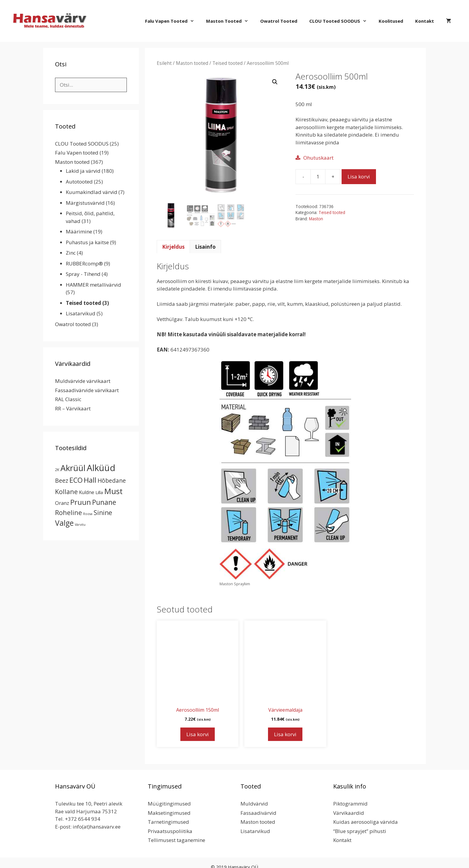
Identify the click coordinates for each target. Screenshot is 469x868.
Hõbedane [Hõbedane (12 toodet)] (112, 481)
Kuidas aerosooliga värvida (366, 822)
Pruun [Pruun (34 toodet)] (81, 502)
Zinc (71, 253)
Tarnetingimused (168, 822)
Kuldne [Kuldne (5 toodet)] (87, 492)
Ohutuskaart (318, 158)
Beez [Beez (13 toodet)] (62, 480)
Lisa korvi (359, 176)
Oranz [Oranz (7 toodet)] (62, 503)
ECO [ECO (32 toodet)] (76, 480)
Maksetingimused (169, 813)
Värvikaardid (349, 813)
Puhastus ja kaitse (87, 242)
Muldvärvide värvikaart (83, 381)
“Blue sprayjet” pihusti (360, 831)
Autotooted (79, 182)
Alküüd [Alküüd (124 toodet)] (101, 468)
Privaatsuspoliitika (170, 831)
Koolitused (391, 21)
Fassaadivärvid (258, 813)
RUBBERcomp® (84, 263)
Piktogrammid (350, 804)
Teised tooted (227, 63)
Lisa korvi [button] (198, 734)
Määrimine (79, 231)
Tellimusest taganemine (176, 840)
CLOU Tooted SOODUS (341, 21)
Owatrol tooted (279, 21)
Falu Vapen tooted (173, 21)
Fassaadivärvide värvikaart (87, 390)
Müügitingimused (169, 804)
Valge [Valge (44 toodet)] (64, 523)
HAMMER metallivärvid (93, 285)
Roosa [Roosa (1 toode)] (88, 514)
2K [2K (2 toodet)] (57, 470)
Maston (316, 219)
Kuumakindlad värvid (92, 192)
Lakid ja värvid (83, 171)
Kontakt (425, 21)
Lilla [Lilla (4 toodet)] (99, 492)
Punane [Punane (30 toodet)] (104, 502)
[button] (275, 82)
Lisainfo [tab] (205, 247)
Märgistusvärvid (85, 203)
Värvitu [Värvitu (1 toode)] (80, 525)
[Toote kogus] (318, 177)
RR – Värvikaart (73, 408)
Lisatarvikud (81, 313)
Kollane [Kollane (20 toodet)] (66, 492)
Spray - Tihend (83, 274)
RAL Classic (68, 399)
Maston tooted (230, 21)
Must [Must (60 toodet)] (113, 491)
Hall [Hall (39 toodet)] (90, 480)
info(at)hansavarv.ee (97, 827)
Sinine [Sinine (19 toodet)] (103, 513)
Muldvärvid (254, 804)
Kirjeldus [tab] (173, 247)
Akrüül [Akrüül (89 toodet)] (73, 468)
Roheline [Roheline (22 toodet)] (68, 512)
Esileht (164, 63)
